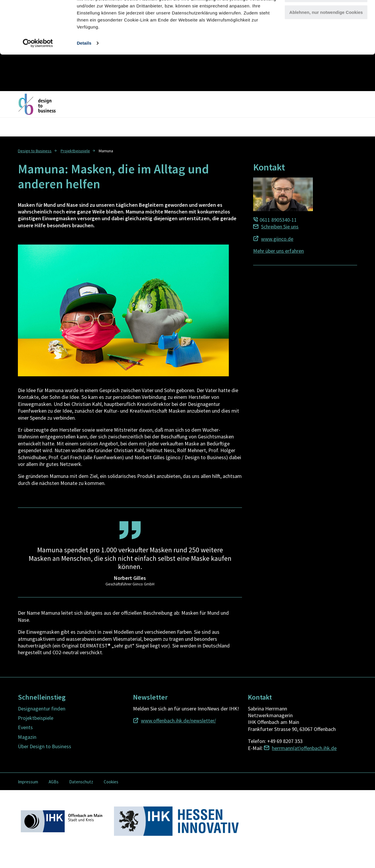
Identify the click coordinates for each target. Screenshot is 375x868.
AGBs (54, 782)
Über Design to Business (45, 746)
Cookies (111, 782)
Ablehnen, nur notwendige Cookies (326, 49)
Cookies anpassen (326, 32)
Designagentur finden (42, 709)
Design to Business (35, 151)
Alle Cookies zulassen (326, 14)
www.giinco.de (277, 239)
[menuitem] (38, 150)
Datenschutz (81, 782)
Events (25, 727)
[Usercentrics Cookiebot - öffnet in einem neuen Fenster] (38, 80)
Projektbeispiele (75, 151)
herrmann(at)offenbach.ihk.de (304, 748)
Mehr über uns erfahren (278, 251)
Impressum (28, 782)
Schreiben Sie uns (280, 227)
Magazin (27, 737)
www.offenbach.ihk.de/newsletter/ (178, 721)
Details (84, 80)
